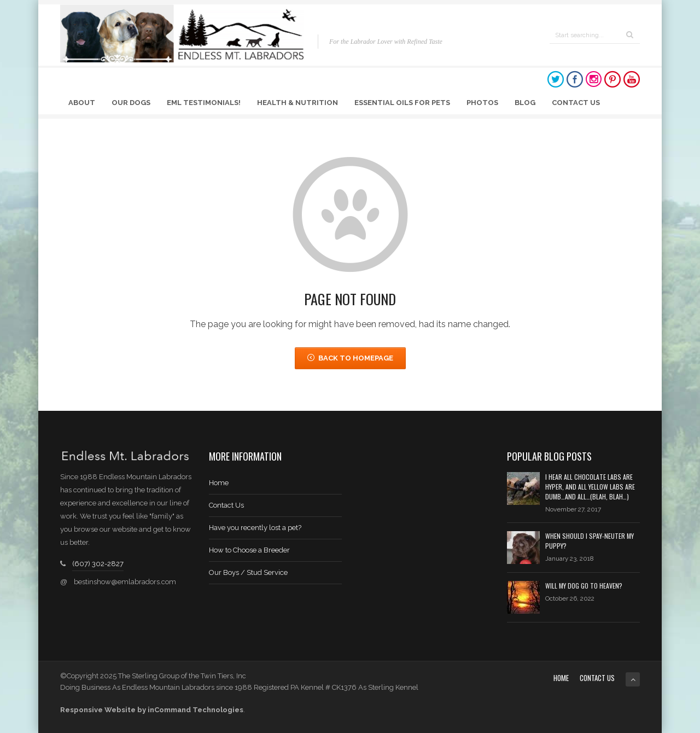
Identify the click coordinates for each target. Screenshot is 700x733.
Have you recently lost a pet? (255, 528)
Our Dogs (131, 103)
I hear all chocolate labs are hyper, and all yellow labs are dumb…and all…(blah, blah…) (590, 487)
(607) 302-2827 (98, 564)
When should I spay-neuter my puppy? (590, 541)
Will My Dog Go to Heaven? (584, 586)
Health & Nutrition (297, 103)
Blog (525, 103)
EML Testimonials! (204, 103)
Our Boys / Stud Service (248, 572)
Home (219, 483)
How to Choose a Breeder (249, 550)
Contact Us (576, 103)
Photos (482, 103)
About (82, 103)
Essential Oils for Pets (402, 103)
